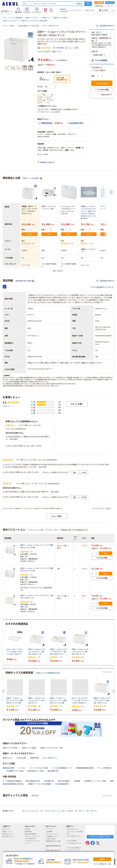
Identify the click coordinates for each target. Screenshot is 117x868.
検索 (88, 4)
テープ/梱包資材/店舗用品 (12, 781)
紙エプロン (94, 811)
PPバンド (82, 811)
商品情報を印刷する (105, 26)
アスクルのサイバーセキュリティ (32, 842)
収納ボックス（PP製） (60, 18)
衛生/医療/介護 (53, 771)
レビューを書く (72, 48)
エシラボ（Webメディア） (74, 844)
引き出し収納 (21, 758)
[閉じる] (114, 852)
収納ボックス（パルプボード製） (52, 748)
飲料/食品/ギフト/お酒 (36, 771)
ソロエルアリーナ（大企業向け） (74, 833)
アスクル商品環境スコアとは (102, 287)
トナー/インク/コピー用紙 (39, 768)
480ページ (49, 369)
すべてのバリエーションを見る (49, 112)
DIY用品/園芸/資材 (62, 784)
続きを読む (14, 439)
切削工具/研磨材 (64, 781)
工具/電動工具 (49, 781)
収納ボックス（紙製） (29, 748)
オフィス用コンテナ (50, 758)
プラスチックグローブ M (52, 811)
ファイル (22, 768)
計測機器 (77, 781)
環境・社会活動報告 (31, 834)
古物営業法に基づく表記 (53, 842)
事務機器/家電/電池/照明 (85, 768)
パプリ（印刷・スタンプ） (74, 837)
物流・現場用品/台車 (33, 781)
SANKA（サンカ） (54, 26)
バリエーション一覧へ (36, 530)
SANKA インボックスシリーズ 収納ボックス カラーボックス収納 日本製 (25, 21)
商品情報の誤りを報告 (25, 281)
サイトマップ (50, 829)
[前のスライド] (3, 691)
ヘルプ (111, 6)
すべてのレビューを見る (102, 508)
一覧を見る (35, 796)
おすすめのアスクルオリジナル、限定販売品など (36, 589)
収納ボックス (46, 18)
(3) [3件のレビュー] (72, 243)
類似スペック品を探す (32, 178)
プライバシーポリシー (53, 834)
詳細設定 (79, 4)
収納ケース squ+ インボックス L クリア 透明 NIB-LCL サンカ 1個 (37, 570)
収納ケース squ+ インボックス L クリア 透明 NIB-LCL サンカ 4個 (37, 546)
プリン (18, 460)
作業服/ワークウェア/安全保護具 (40, 784)
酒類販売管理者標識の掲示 (53, 847)
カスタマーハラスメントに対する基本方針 (32, 838)
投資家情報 (29, 832)
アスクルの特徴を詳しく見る (102, 864)
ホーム (5, 18)
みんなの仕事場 (72, 841)
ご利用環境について (53, 836)
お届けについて (8, 832)
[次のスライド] (114, 691)
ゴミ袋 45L (70, 811)
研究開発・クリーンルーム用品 (95, 781)
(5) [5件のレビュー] (39, 657)
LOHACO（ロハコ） (73, 829)
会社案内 (28, 829)
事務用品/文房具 (9, 768)
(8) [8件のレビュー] (32, 602)
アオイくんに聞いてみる (100, 837)
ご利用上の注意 (51, 839)
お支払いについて (9, 834)
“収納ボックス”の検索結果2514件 (48, 673)
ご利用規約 (50, 832)
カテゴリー (6, 11)
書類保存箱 (34, 758)
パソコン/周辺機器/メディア (62, 768)
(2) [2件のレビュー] (33, 243)
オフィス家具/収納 (16, 18)
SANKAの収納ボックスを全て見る (29, 26)
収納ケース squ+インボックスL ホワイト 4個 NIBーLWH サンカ (37, 597)
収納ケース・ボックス (32, 18)
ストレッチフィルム (32, 811)
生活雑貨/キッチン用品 (15, 771)
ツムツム (22, 425)
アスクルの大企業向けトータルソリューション (74, 849)
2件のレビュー (7, 406)
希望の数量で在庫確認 (99, 35)
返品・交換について (9, 836)
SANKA (12, 26)
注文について (7, 829)
